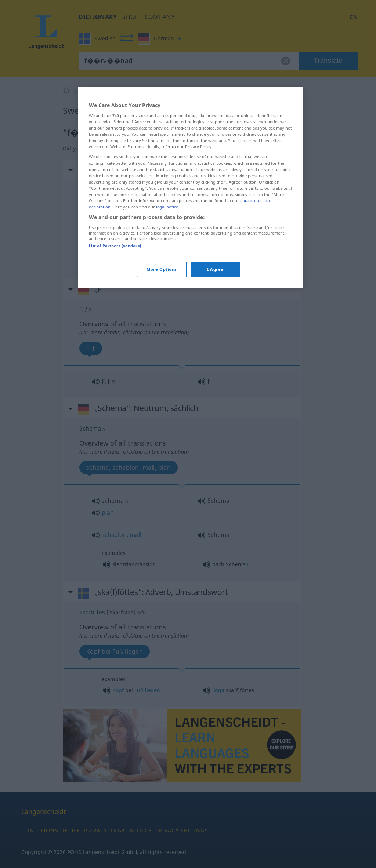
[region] (191, 188)
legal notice (167, 207)
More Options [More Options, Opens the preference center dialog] (162, 269)
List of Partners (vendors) (115, 246)
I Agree (215, 269)
